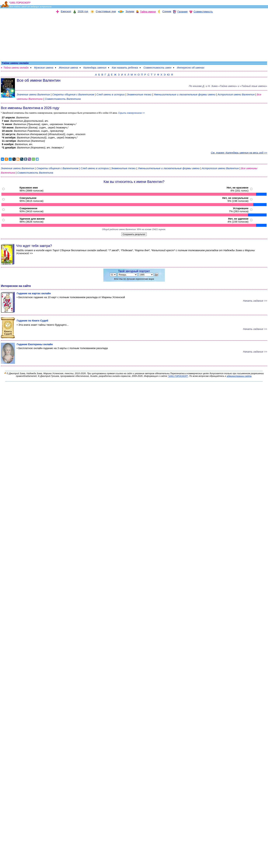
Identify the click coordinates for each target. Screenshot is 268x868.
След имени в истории (110, 94)
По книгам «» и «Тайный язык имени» (228, 86)
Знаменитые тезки (139, 94)
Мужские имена (44, 68)
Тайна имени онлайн (16, 68)
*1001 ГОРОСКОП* (178, 376)
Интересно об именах (191, 68)
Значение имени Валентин (33, 94)
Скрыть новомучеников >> (131, 113)
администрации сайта (239, 376)
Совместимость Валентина (63, 99)
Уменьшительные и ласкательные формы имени (184, 94)
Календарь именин (95, 68)
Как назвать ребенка (125, 68)
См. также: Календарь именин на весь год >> (239, 153)
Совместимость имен (157, 68)
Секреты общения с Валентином (74, 94)
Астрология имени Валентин (236, 94)
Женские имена (68, 68)
